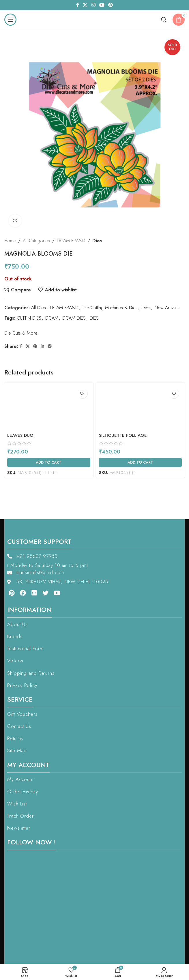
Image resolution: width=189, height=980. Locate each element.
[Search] (164, 20)
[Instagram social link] (93, 5)
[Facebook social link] (77, 5)
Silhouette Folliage (123, 435)
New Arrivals (166, 308)
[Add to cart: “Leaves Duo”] (49, 462)
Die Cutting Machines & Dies (110, 308)
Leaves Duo (20, 435)
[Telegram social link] (50, 346)
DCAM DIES (74, 318)
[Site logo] (95, 19)
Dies (97, 241)
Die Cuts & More (21, 333)
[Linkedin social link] (42, 346)
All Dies (39, 308)
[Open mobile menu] (10, 20)
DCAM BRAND (71, 241)
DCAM (52, 318)
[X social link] (85, 5)
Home (10, 241)
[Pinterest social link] (110, 5)
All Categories (36, 241)
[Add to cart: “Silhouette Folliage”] (141, 462)
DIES (94, 318)
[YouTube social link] (102, 5)
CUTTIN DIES (29, 318)
